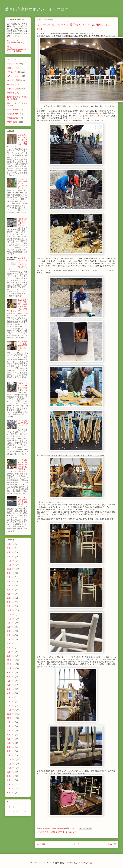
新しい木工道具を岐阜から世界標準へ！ (22, 501)
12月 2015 (11, 561)
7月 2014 (11, 631)
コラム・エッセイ (14, 76)
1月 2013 (11, 706)
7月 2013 (11, 681)
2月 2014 (11, 652)
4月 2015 (11, 594)
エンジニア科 (13, 64)
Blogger (90, 863)
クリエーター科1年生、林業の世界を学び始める (23, 346)
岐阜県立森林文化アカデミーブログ (37, 10)
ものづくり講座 (49, 832)
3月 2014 (11, 648)
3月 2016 (11, 548)
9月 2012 (11, 722)
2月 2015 (11, 602)
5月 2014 (11, 639)
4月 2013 (11, 693)
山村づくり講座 (14, 89)
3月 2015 (11, 598)
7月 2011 (11, 780)
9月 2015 (11, 573)
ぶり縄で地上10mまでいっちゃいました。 (23, 424)
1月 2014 (11, 656)
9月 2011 (11, 772)
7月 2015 (11, 581)
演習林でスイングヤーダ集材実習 (22, 386)
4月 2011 (11, 793)
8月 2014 (11, 627)
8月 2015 (11, 577)
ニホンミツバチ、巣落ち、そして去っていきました (22, 184)
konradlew (69, 863)
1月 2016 (11, 556)
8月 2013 (11, 677)
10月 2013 (11, 668)
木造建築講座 (13, 118)
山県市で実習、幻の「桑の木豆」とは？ (22, 222)
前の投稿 (112, 844)
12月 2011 (11, 759)
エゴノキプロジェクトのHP (95, 116)
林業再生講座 (13, 122)
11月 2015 (11, 565)
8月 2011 (11, 776)
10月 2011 (11, 768)
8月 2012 (11, 726)
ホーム (76, 844)
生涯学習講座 (13, 109)
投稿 (12, 807)
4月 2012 (11, 743)
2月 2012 (11, 751)
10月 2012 (11, 718)
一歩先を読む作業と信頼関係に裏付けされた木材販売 (22, 465)
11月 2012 (11, 714)
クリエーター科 (14, 72)
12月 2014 (11, 610)
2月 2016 (11, 552)
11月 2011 (11, 764)
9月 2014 (11, 623)
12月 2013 (11, 660)
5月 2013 (11, 689)
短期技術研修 (13, 114)
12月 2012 (11, 710)
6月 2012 (11, 735)
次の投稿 (41, 844)
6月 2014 (11, 635)
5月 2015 (11, 590)
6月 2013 (11, 685)
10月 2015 (11, 569)
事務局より (12, 93)
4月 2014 (11, 643)
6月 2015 (11, 585)
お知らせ (11, 68)
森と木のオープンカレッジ (66, 832)
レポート (11, 84)
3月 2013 (11, 697)
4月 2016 (11, 544)
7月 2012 (11, 730)
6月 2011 (11, 784)
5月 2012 (11, 739)
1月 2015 (11, 606)
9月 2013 (11, 672)
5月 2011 (11, 788)
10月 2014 (11, 619)
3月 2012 (11, 747)
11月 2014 (11, 614)
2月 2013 (11, 701)
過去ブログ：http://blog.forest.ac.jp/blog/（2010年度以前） (18, 49)
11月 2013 (11, 664)
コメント (13, 811)
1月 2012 (11, 755)
